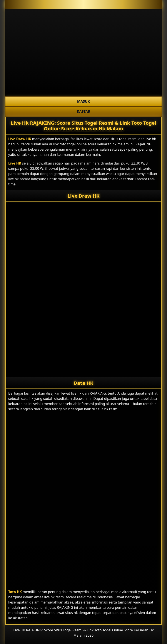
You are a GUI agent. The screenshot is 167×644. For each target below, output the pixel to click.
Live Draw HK (20, 139)
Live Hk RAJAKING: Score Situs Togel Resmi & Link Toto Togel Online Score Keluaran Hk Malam (83, 126)
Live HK (15, 163)
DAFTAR (83, 111)
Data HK (83, 383)
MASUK (84, 101)
